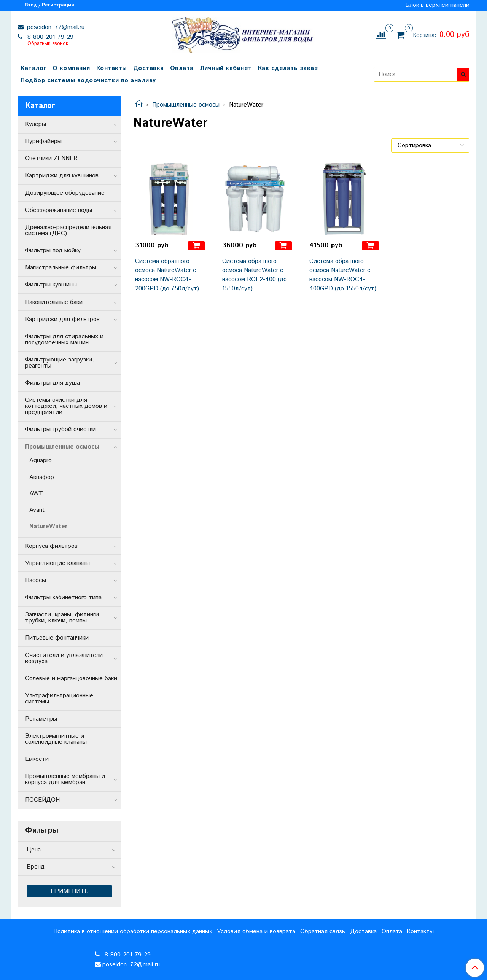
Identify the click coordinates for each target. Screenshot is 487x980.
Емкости (37, 759)
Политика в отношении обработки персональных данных (133, 931)
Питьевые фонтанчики (57, 638)
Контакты (112, 68)
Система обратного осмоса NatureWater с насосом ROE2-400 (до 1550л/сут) (255, 275)
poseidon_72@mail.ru (55, 27)
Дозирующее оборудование (65, 193)
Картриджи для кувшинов (62, 176)
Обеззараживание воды (59, 210)
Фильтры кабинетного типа (63, 597)
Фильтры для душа (53, 383)
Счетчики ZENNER (51, 158)
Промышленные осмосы (186, 105)
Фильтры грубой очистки (60, 429)
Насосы (36, 580)
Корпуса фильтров (51, 546)
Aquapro (41, 461)
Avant (37, 510)
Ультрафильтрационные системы (59, 699)
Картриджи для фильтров (62, 319)
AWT (36, 494)
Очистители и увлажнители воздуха (64, 658)
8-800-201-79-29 (49, 37)
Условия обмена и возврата (256, 931)
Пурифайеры (43, 141)
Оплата (182, 68)
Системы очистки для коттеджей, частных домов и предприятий (66, 406)
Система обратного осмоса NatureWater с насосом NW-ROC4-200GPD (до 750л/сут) (167, 275)
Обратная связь (323, 931)
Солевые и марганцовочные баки (71, 679)
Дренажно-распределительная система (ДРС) (68, 230)
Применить (70, 891)
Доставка (149, 68)
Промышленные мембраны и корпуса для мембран (65, 779)
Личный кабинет (226, 68)
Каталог (33, 68)
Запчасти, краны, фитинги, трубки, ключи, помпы (63, 618)
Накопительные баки (54, 302)
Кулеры (36, 124)
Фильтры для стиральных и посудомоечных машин (64, 340)
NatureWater (48, 526)
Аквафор (42, 477)
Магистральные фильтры (61, 268)
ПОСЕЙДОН (42, 800)
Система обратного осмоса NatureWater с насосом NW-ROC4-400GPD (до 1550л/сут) (343, 275)
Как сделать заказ (288, 68)
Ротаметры (41, 719)
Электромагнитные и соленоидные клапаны (56, 739)
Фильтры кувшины (51, 285)
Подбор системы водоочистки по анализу (88, 80)
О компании (71, 68)
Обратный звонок (48, 44)
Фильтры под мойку (53, 251)
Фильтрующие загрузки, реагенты (60, 363)
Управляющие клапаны (57, 563)
